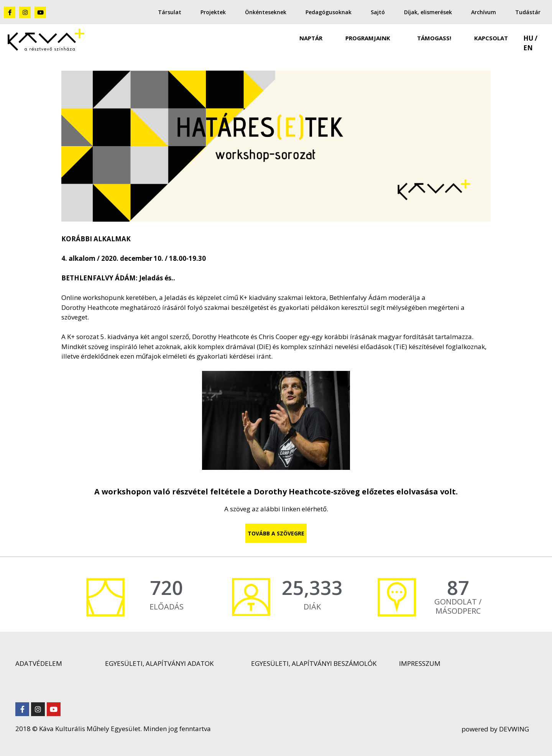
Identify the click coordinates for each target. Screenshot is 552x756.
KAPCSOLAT (491, 38)
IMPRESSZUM (420, 663)
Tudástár (528, 12)
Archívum (484, 12)
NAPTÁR (311, 38)
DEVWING (513, 729)
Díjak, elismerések (428, 12)
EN (528, 48)
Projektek (213, 12)
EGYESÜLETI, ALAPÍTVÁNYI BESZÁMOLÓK (314, 663)
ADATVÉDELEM (39, 663)
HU (528, 38)
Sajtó (378, 12)
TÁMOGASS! (434, 38)
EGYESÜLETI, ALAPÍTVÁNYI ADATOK (159, 663)
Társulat (170, 12)
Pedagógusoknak (329, 12)
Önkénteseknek (266, 12)
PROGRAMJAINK (370, 38)
